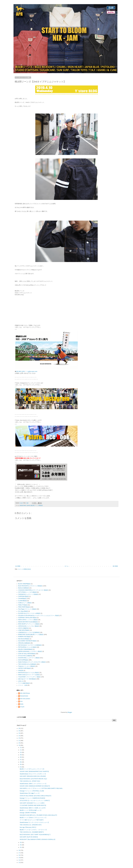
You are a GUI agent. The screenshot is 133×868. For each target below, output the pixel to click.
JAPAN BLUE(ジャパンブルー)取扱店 (29, 626)
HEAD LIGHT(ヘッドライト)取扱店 (28, 620)
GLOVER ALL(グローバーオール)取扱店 (29, 613)
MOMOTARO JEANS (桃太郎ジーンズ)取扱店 (31, 505)
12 (21, 748)
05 (21, 764)
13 (19, 863)
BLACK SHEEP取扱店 (24, 584)
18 (19, 850)
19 (19, 745)
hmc (21, 701)
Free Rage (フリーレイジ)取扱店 (27, 609)
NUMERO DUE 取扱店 (24, 637)
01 (21, 847)
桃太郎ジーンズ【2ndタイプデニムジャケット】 (33, 818)
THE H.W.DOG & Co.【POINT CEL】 (30, 781)
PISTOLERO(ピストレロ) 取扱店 (27, 647)
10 (21, 752)
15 (19, 858)
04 (21, 767)
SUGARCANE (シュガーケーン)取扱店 (29, 658)
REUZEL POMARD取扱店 (25, 649)
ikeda (22, 704)
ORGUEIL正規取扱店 (24, 643)
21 (19, 741)
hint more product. (25, 699)
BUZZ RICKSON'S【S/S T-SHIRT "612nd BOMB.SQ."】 (35, 835)
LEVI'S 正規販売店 (23, 628)
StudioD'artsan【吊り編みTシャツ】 (30, 793)
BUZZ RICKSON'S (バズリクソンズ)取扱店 (30, 586)
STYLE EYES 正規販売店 (25, 656)
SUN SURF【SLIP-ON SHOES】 (29, 837)
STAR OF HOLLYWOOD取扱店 (27, 654)
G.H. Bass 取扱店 (23, 611)
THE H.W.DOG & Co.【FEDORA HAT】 (31, 825)
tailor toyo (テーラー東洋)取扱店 (27, 679)
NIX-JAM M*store (25, 693)
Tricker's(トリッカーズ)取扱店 (27, 666)
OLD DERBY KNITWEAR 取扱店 (27, 641)
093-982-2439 (20, 371)
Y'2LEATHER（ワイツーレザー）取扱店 (29, 677)
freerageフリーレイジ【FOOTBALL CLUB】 (32, 791)
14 (19, 860)
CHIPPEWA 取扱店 (23, 596)
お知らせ (21, 681)
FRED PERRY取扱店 (24, 607)
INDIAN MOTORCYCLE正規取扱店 (28, 622)
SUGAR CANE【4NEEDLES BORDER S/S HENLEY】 (35, 786)
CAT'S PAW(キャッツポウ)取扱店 (27, 592)
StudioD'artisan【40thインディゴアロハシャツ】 (33, 784)
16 (19, 855)
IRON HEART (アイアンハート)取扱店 (29, 624)
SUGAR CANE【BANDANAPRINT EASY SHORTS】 (35, 771)
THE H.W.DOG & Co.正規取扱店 (27, 664)
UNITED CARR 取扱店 (24, 668)
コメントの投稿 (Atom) (24, 569)
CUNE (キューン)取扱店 (25, 603)
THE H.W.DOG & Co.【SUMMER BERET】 (32, 832)
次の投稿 (18, 566)
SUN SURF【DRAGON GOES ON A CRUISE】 (33, 776)
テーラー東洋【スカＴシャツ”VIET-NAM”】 (32, 820)
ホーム (66, 566)
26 (19, 728)
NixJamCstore (24, 696)
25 (19, 731)
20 (19, 743)
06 (21, 762)
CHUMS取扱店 (22, 599)
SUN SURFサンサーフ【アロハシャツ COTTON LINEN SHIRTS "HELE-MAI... (42, 788)
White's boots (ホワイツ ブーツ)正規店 (29, 675)
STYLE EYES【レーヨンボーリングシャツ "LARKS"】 (35, 801)
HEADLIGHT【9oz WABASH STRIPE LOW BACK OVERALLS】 (38, 839)
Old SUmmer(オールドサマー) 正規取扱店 (30, 645)
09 (21, 755)
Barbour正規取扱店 (24, 588)
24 (19, 733)
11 (21, 750)
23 (19, 736)
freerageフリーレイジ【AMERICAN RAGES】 (33, 798)
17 (19, 853)
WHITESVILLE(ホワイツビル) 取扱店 (29, 673)
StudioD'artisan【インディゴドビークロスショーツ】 (35, 822)
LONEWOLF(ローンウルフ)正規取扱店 (29, 632)
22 (19, 738)
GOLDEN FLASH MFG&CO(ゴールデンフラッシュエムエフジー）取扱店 (39, 616)
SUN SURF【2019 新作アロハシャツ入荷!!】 (32, 803)
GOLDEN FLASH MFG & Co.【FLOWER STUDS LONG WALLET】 (39, 815)
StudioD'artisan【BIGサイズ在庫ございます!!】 (33, 808)
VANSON (21, 671)
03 (21, 842)
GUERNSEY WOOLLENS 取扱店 (27, 618)
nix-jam (22, 707)
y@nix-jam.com (33, 371)
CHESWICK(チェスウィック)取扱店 (28, 594)
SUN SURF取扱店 (23, 660)
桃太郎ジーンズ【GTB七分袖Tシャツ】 (31, 810)
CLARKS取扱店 (23, 601)
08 (21, 757)
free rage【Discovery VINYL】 (28, 827)
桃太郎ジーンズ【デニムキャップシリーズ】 (32, 769)
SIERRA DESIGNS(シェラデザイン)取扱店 (30, 651)
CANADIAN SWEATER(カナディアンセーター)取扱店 (33, 590)
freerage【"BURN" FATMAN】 (28, 813)
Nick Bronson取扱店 (24, 639)
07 (21, 760)
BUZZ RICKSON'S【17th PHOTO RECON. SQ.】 (34, 779)
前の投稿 (115, 566)
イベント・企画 (23, 685)
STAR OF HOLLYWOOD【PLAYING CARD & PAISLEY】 (36, 796)
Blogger (70, 712)
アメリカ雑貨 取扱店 (24, 683)
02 (21, 845)
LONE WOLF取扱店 (24, 630)
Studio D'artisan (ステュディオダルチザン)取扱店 (32, 662)
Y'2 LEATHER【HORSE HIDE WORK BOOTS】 (33, 805)
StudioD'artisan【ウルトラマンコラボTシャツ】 (33, 774)
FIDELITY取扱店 (23, 605)
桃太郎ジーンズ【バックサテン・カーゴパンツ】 (33, 830)
